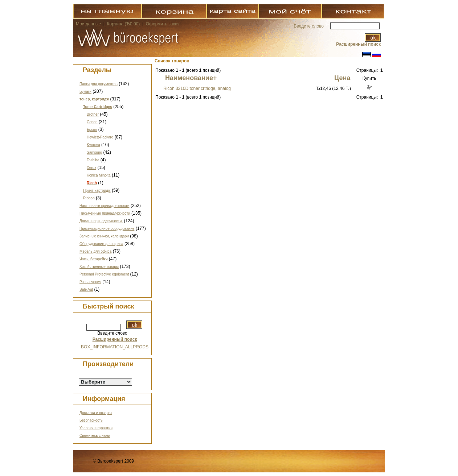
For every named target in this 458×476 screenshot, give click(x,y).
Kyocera (93, 145)
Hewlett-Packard (100, 137)
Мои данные (88, 24)
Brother (93, 114)
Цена (342, 78)
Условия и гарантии (96, 428)
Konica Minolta (99, 175)
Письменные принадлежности (105, 213)
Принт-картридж (97, 191)
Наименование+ (191, 78)
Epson (92, 130)
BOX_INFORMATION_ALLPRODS (115, 347)
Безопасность (91, 420)
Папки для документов (99, 84)
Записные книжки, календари (104, 236)
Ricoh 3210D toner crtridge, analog (197, 88)
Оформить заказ (163, 24)
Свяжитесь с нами (95, 436)
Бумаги (85, 92)
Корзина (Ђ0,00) (124, 24)
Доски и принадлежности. (101, 221)
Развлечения (90, 282)
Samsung (94, 152)
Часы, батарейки (94, 259)
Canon (92, 122)
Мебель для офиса (95, 251)
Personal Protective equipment (104, 274)
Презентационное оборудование (107, 229)
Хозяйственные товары (99, 267)
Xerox (91, 168)
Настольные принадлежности (104, 206)
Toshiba (93, 160)
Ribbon (89, 198)
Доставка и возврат (96, 413)
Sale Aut (86, 289)
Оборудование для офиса (101, 244)
